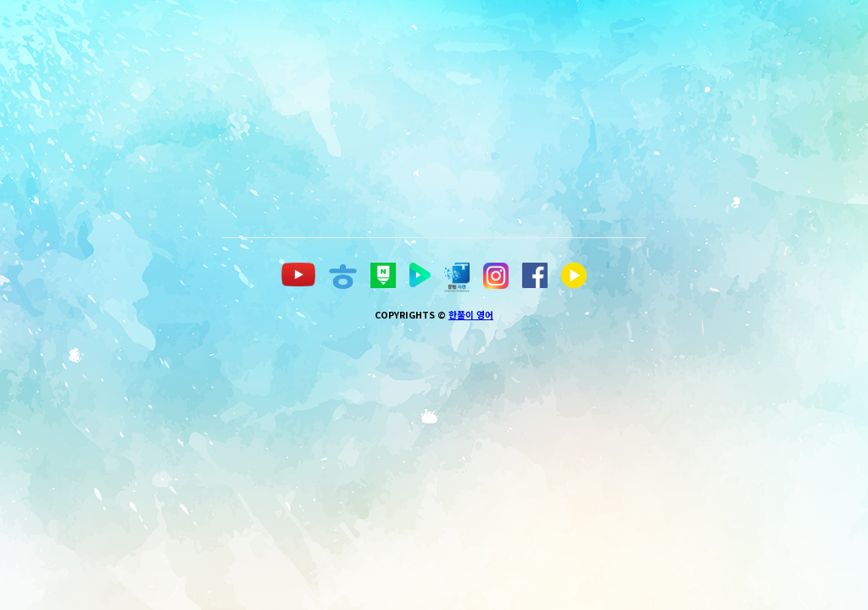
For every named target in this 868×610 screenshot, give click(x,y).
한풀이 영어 (471, 555)
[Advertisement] (545, 119)
